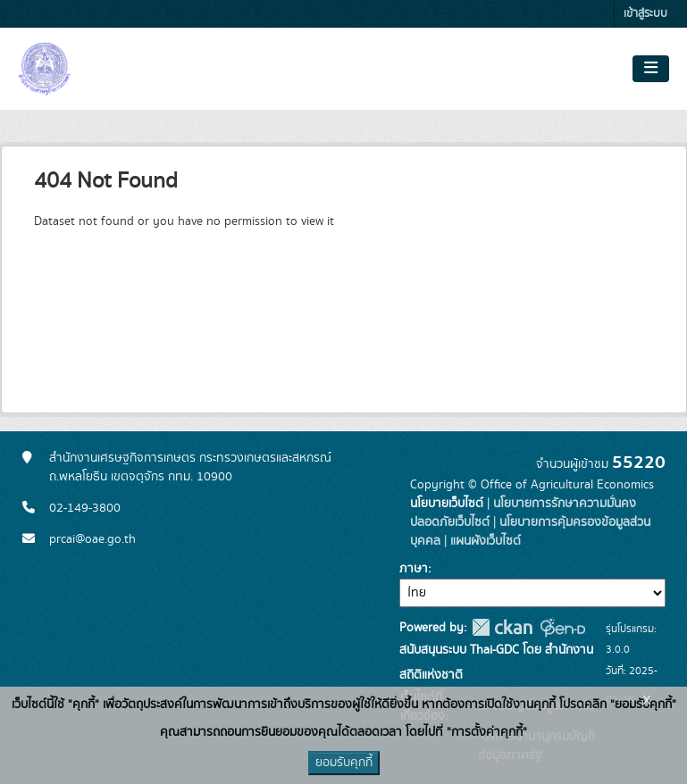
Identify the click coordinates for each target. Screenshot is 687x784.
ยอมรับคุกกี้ (344, 763)
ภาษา (414, 569)
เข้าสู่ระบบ (645, 14)
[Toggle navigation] (651, 69)
